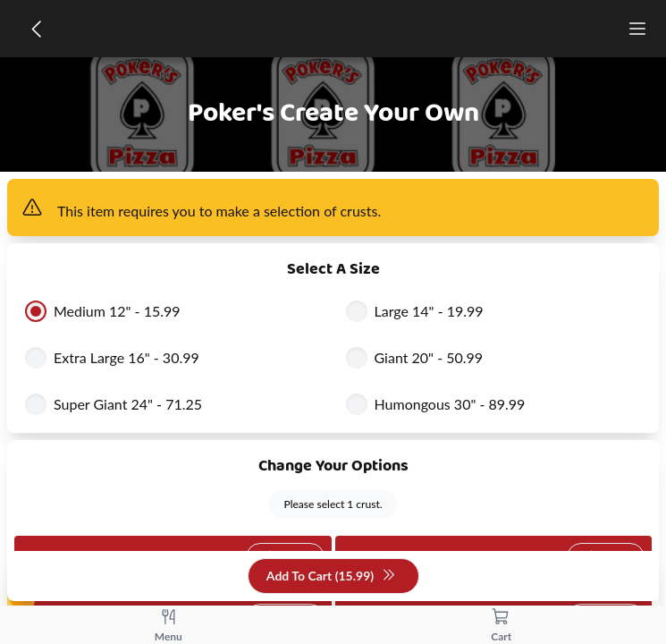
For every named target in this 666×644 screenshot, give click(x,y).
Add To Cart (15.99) (331, 576)
